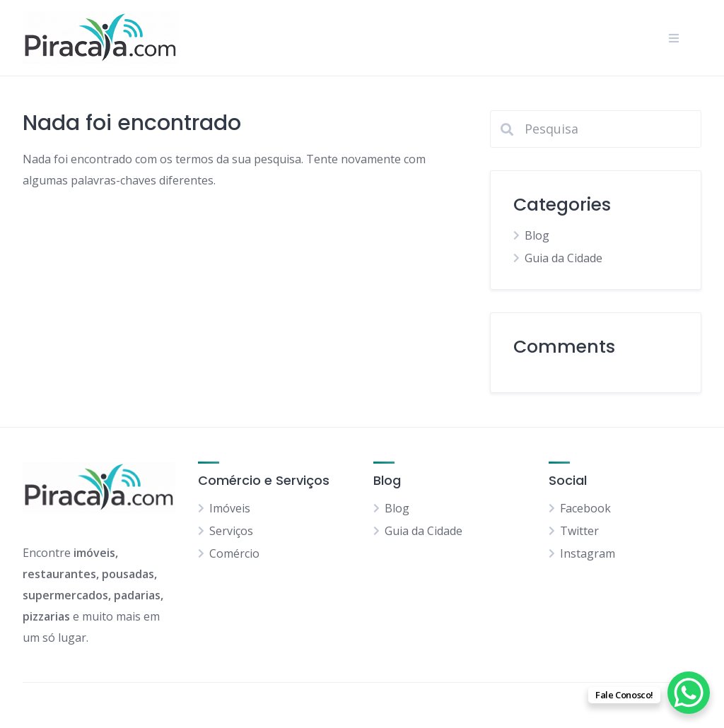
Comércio (234, 553)
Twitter (579, 531)
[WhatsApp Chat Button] (689, 693)
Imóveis (230, 508)
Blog (537, 235)
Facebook (585, 508)
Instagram (588, 553)
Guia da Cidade (564, 258)
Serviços (231, 531)
